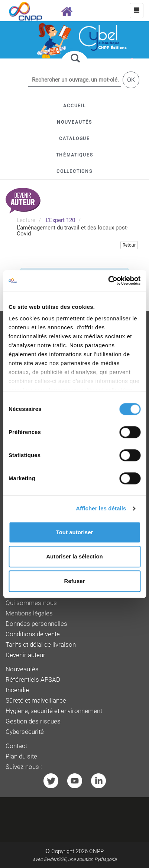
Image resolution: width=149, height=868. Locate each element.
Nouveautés (22, 669)
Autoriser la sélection (74, 556)
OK (131, 80)
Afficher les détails (101, 508)
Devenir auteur (25, 655)
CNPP (96, 851)
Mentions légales (29, 613)
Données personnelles (36, 624)
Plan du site (21, 756)
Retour (129, 245)
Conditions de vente (33, 634)
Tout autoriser (75, 532)
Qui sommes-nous (31, 603)
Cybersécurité (25, 732)
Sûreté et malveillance (36, 701)
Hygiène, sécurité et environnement (54, 711)
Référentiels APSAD (33, 680)
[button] (74, 139)
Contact (16, 746)
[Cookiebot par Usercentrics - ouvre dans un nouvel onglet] (108, 281)
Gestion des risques (33, 721)
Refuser (75, 581)
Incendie (17, 690)
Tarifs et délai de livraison (41, 645)
